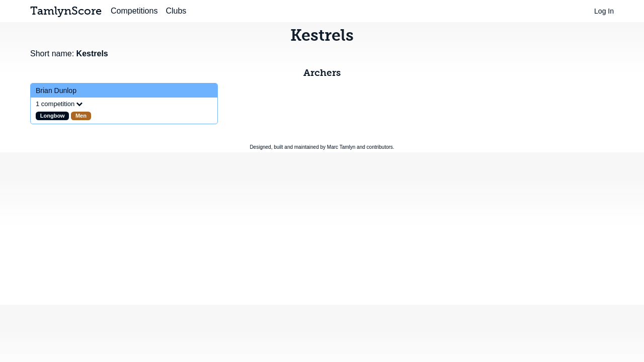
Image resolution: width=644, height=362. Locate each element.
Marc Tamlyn (341, 147)
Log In (604, 11)
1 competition (55, 104)
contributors (380, 147)
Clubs (176, 11)
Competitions (134, 11)
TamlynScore (66, 11)
